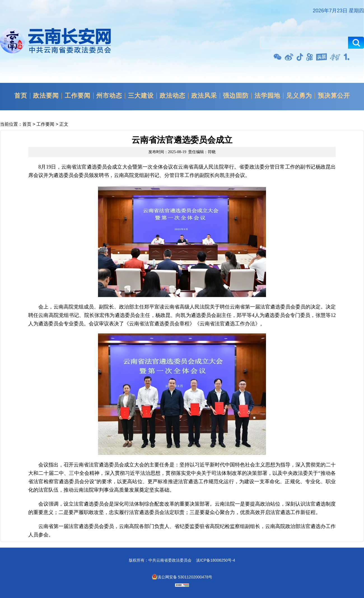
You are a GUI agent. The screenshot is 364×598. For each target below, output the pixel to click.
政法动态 (172, 96)
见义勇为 (299, 96)
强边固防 (236, 96)
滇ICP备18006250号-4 (216, 560)
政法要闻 (46, 96)
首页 (21, 96)
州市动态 (109, 96)
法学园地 (267, 96)
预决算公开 (334, 96)
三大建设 (141, 96)
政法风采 (204, 96)
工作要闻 (78, 96)
